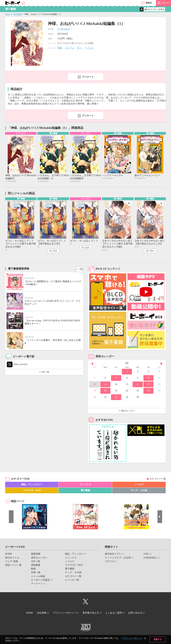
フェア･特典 (12, 562)
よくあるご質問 (117, 613)
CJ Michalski (63, 29)
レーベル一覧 (72, 581)
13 (105, 385)
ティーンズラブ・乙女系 (118, 559)
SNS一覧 (45, 373)
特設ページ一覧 (13, 566)
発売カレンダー (128, 412)
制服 (60, 48)
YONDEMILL (150, 559)
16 (138, 385)
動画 (33, 570)
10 (148, 379)
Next (162, 364)
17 (148, 385)
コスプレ (69, 48)
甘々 (79, 48)
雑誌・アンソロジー (32, 485)
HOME (9, 555)
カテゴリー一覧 (158, 480)
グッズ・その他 (139, 491)
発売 (149, 3)
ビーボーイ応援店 (40, 581)
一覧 (79, 269)
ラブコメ (89, 48)
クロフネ (110, 562)
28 (116, 398)
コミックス (85, 485)
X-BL (146, 555)
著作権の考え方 (92, 613)
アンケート (88, 77)
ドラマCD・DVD (32, 491)
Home (8, 14)
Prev (92, 364)
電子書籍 (17, 14)
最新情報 (36, 555)
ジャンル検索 (38, 577)
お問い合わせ (140, 613)
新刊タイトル (12, 559)
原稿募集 (36, 566)
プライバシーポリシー (132, 638)
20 (105, 391)
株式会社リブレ (113, 555)
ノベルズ (139, 485)
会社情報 (38, 613)
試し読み (53, 251)
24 (148, 391)
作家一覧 (36, 573)
